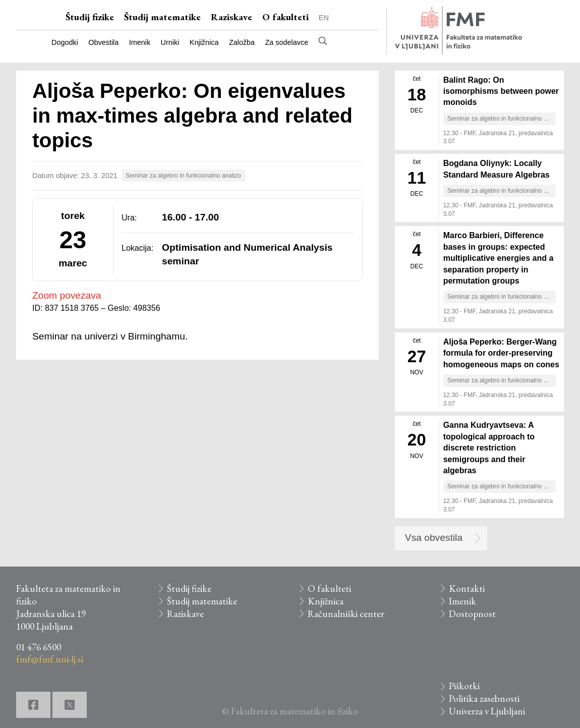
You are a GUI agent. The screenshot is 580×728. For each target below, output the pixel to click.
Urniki (170, 42)
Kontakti (467, 589)
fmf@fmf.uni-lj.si (50, 659)
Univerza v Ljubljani (487, 711)
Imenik (140, 42)
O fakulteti (285, 17)
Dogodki (65, 42)
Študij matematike (162, 17)
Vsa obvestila (434, 538)
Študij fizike (90, 17)
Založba (242, 42)
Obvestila (103, 42)
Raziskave (231, 17)
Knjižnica (204, 42)
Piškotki (464, 686)
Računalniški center (346, 614)
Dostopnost (472, 614)
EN (324, 18)
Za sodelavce (287, 42)
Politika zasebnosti (484, 698)
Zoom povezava (67, 295)
